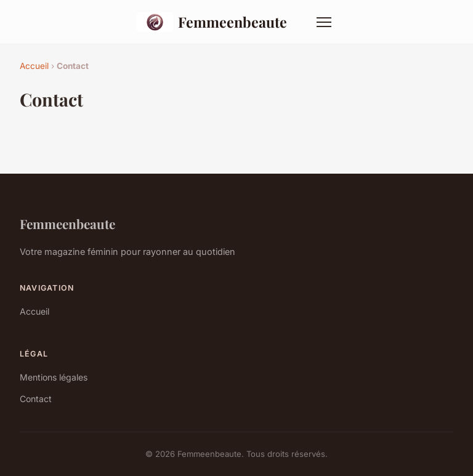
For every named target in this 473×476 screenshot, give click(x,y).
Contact (36, 399)
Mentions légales (54, 377)
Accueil (34, 66)
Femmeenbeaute (212, 22)
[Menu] (324, 22)
